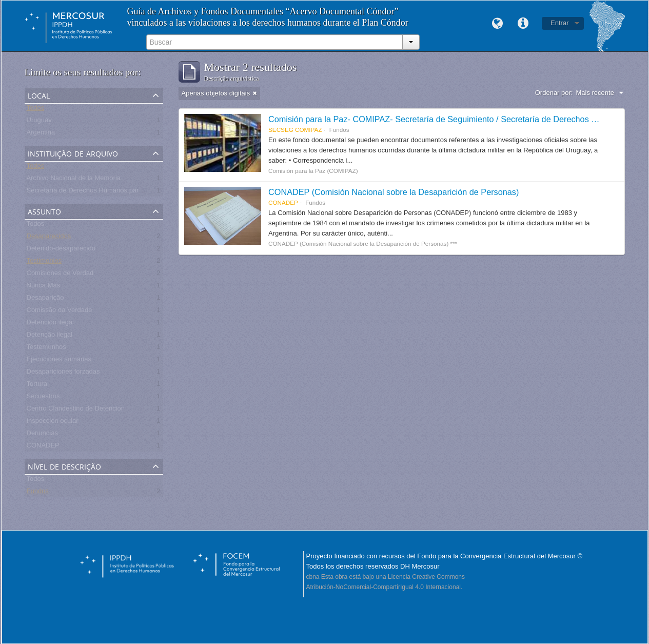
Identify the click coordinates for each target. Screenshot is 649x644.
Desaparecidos (49, 238)
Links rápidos (523, 24)
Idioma (497, 24)
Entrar (559, 23)
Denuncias (42, 435)
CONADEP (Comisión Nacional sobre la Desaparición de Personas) (394, 192)
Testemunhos (46, 349)
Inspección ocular (53, 423)
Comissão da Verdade (60, 312)
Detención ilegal (51, 324)
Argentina (41, 134)
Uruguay (39, 122)
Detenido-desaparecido (61, 250)
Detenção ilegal (50, 336)
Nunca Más (44, 287)
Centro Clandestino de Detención (76, 410)
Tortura (37, 386)
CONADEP (43, 447)
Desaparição (45, 299)
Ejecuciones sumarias (59, 361)
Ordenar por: (554, 93)
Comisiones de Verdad (60, 275)
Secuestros (43, 398)
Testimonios (44, 262)
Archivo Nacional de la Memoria (74, 180)
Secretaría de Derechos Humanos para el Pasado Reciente (115, 192)
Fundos (38, 493)
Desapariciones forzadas (63, 373)
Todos (36, 110)
